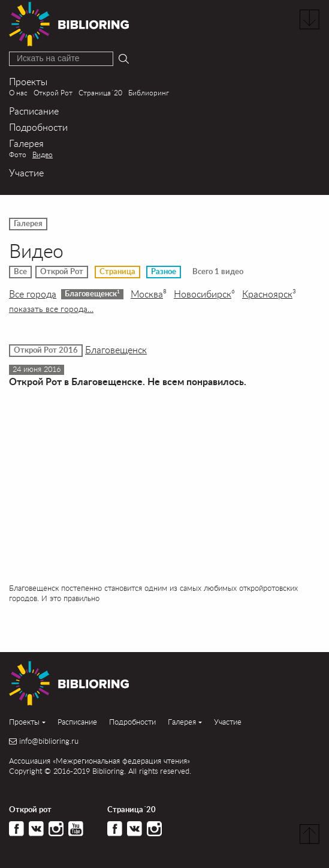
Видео (43, 154)
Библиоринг (149, 93)
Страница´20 (100, 93)
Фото (18, 154)
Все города (33, 294)
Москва (149, 294)
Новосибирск (204, 294)
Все (20, 272)
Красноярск (269, 294)
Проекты (28, 81)
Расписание (34, 111)
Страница (117, 272)
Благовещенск (92, 293)
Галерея (26, 143)
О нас (18, 93)
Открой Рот (53, 93)
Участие (26, 172)
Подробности (38, 127)
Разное (164, 272)
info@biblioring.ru (49, 741)
